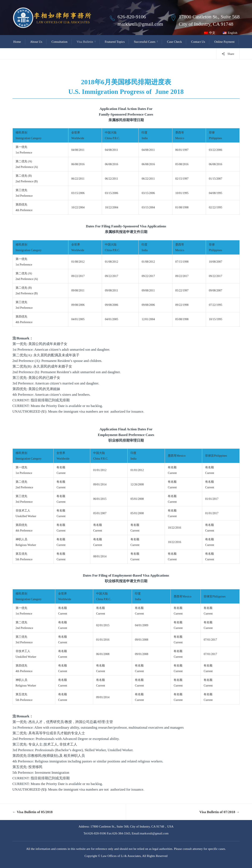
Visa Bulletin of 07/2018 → (220, 812)
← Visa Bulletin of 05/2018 (33, 812)
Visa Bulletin (85, 42)
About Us (36, 42)
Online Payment (224, 42)
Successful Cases (145, 42)
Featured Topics (115, 42)
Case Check (174, 42)
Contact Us (198, 42)
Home (17, 42)
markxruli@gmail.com (140, 24)
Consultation (60, 42)
